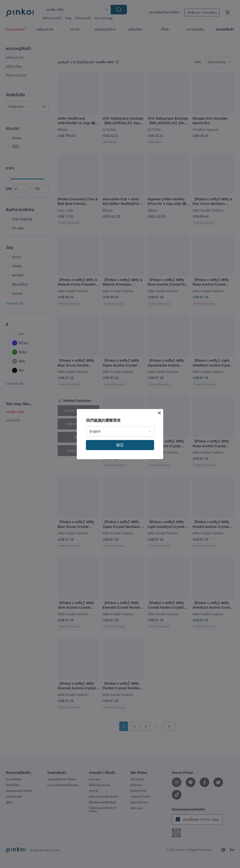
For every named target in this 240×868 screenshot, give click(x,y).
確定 (120, 445)
